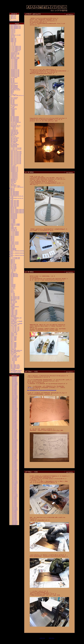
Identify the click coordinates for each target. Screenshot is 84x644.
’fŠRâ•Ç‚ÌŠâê (14, 185)
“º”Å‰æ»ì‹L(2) (14, 313)
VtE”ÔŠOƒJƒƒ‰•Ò (15, 356)
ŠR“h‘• (12, 93)
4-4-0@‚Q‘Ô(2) (14, 268)
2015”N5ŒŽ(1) (15, 457)
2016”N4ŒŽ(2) (15, 447)
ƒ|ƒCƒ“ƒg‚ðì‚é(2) (14, 123)
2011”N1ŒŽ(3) (15, 507)
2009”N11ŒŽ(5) (15, 522)
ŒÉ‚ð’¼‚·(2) (13, 262)
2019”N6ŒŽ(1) (15, 415)
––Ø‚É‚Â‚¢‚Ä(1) (14, 360)
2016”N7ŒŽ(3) (15, 444)
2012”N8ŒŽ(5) (15, 485)
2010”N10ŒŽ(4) (15, 510)
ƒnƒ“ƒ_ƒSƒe (13, 107)
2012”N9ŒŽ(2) (15, 484)
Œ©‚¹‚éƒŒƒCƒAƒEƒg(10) (15, 89)
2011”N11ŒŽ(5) (15, 495)
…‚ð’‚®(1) (13, 45)
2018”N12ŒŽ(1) (15, 420)
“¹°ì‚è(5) (13, 294)
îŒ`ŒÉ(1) (13, 115)
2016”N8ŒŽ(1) (15, 443)
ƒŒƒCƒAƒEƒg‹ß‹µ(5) (14, 83)
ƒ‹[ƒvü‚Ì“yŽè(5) (14, 65)
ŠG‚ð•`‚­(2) (13, 291)
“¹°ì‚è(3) (13, 361)
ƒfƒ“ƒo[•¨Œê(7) (14, 340)
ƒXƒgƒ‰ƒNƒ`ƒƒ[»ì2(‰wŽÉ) (17, 321)
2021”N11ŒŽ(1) (15, 384)
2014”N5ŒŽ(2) (15, 466)
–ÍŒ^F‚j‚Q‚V (13, 17)
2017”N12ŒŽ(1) (15, 429)
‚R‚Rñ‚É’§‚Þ (13, 166)
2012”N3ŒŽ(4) (15, 491)
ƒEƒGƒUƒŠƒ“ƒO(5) (14, 214)
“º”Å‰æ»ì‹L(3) (14, 312)
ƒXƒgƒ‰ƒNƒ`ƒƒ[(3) (14, 169)
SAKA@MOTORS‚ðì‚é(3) (16, 26)
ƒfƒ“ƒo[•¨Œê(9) (14, 338)
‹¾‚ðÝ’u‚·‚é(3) (14, 137)
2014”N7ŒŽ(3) (15, 464)
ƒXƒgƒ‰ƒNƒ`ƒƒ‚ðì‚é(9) (15, 53)
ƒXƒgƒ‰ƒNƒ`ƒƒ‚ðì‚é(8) (15, 54)
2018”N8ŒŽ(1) (15, 423)
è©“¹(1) (12, 283)
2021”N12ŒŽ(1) (15, 382)
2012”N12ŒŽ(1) (15, 481)
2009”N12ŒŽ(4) (15, 521)
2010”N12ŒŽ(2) (15, 508)
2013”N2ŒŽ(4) (15, 479)
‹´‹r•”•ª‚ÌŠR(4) (13, 219)
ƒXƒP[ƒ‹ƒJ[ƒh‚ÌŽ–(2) (15, 138)
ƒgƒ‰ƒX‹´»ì (14, 336)
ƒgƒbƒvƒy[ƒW (13, 15)
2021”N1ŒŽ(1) (15, 395)
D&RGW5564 (13, 300)
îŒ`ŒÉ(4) (13, 112)
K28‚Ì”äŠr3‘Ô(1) (14, 250)
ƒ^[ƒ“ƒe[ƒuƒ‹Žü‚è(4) (15, 232)
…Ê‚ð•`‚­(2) (13, 128)
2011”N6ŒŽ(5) (15, 501)
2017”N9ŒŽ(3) (15, 433)
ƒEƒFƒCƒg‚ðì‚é (14, 181)
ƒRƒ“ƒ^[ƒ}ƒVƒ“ (14, 165)
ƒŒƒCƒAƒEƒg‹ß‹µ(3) (14, 86)
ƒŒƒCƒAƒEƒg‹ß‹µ (14, 109)
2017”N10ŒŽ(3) (15, 432)
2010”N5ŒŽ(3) (15, 515)
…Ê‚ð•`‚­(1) (13, 129)
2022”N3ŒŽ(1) (15, 380)
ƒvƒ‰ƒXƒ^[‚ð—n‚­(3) (15, 242)
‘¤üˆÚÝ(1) (13, 271)
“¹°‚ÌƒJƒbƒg (13, 369)
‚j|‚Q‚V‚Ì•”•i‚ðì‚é (14, 105)
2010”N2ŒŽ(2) (15, 519)
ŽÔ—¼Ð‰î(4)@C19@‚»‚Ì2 (16, 350)
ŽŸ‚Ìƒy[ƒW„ (52, 638)
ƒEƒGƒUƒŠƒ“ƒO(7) (14, 146)
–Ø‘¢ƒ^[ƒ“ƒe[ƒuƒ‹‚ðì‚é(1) (16, 164)
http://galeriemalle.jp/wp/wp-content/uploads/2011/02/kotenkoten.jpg (42, 390)
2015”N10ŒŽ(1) (15, 453)
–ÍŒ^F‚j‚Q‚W (13, 18)
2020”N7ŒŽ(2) (15, 400)
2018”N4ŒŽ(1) (15, 427)
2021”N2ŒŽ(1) (15, 394)
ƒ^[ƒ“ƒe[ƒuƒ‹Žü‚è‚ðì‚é (15, 51)
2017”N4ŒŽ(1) (15, 436)
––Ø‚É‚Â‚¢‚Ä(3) (14, 358)
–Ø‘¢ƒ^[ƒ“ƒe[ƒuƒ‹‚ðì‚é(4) (16, 160)
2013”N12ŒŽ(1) (15, 470)
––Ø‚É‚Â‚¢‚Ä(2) (14, 359)
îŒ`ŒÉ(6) (13, 110)
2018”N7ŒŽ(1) (15, 424)
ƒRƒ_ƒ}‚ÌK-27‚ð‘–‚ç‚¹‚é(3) (15, 297)
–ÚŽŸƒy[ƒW (13, 16)
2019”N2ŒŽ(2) (15, 419)
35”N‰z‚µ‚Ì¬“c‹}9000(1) (15, 225)
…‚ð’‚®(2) (13, 44)
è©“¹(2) (12, 282)
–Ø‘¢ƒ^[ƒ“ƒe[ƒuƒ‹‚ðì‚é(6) (16, 158)
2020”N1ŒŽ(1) (15, 407)
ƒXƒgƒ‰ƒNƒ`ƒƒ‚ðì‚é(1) (15, 76)
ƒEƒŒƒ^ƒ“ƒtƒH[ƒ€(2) (15, 132)
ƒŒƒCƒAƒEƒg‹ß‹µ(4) (14, 85)
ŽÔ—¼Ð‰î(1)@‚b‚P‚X (15, 367)
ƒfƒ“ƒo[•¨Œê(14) (14, 319)
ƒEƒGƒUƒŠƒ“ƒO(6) (14, 147)
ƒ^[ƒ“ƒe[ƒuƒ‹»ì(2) (15, 330)
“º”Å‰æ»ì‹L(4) (14, 311)
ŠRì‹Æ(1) (13, 103)
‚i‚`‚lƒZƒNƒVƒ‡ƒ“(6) (14, 173)
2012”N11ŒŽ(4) (15, 482)
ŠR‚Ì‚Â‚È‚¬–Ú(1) (14, 208)
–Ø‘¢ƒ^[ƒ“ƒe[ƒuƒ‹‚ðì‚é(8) (16, 156)
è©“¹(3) (12, 281)
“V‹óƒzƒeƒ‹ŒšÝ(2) (14, 130)
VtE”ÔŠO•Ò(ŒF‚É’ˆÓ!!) (16, 318)
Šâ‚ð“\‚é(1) (13, 241)
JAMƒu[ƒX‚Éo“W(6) (15, 200)
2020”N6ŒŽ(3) (15, 401)
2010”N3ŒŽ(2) (15, 518)
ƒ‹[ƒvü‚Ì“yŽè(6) (14, 64)
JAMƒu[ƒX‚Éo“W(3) (15, 204)
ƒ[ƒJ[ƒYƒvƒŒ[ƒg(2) (15, 257)
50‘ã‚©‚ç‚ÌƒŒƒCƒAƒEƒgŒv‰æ (16, 373)
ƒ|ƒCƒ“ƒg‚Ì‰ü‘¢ (14, 353)
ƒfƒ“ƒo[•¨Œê (13, 348)
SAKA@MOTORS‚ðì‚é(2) (16, 27)
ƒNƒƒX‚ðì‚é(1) (14, 302)
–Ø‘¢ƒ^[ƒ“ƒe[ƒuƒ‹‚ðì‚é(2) (16, 162)
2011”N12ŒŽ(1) (15, 494)
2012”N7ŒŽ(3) (15, 486)
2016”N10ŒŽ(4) (15, 441)
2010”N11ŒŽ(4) (15, 509)
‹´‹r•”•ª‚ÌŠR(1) (13, 223)
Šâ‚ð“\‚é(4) (13, 237)
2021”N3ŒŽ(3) (15, 393)
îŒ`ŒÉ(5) (13, 111)
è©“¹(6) (12, 278)
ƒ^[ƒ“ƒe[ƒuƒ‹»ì (15, 331)
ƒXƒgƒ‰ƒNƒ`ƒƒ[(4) (14, 168)
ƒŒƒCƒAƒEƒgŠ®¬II (15, 25)
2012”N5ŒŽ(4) (15, 489)
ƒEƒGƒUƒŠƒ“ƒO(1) (14, 218)
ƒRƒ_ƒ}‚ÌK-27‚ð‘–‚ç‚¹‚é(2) (15, 298)
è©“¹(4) (12, 280)
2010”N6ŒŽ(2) (15, 514)
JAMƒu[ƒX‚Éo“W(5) (15, 202)
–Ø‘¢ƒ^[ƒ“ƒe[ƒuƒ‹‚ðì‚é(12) (16, 151)
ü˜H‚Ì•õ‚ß (13, 355)
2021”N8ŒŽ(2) (15, 387)
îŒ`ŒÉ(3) (13, 113)
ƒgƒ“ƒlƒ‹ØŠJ (13, 183)
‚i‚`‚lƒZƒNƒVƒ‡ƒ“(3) (14, 176)
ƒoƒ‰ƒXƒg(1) (13, 287)
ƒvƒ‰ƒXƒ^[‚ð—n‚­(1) (15, 244)
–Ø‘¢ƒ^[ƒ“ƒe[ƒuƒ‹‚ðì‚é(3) (16, 161)
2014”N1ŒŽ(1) (15, 469)
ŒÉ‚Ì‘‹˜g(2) (13, 189)
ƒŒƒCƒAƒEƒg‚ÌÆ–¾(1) (15, 58)
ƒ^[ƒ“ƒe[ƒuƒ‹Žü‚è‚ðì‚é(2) (16, 50)
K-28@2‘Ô (13, 303)
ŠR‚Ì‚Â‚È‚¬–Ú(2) (14, 207)
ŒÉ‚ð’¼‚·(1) (13, 263)
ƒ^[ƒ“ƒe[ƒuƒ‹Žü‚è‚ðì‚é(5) (16, 46)
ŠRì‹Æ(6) (13, 81)
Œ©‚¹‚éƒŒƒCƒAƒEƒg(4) (15, 192)
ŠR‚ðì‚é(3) (13, 245)
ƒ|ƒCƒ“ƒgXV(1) (14, 150)
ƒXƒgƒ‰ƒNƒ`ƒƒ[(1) (14, 171)
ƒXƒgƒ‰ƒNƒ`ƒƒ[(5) (14, 167)
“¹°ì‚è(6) (13, 293)
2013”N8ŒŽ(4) (15, 472)
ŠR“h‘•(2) (12, 92)
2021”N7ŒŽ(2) (15, 388)
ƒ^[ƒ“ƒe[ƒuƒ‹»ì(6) (15, 325)
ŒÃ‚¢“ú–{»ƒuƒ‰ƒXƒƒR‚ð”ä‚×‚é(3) (17, 211)
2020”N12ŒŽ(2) (15, 396)
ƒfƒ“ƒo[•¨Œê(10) (14, 337)
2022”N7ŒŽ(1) (15, 379)
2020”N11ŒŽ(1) (15, 397)
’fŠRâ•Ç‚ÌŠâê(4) (14, 134)
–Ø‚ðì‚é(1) (13, 37)
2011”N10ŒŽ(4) (15, 496)
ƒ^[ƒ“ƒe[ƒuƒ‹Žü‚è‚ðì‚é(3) (16, 48)
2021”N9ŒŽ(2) (15, 386)
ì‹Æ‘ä (12, 272)
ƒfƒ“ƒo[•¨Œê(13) (14, 322)
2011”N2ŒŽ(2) (15, 505)
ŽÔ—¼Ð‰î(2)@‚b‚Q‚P (15, 366)
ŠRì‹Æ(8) (13, 79)
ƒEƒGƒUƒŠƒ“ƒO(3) (14, 216)
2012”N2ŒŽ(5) (15, 492)
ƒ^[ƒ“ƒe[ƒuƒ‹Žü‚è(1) (15, 235)
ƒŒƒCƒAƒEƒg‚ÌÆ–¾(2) (15, 57)
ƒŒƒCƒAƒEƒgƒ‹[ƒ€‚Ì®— (16, 126)
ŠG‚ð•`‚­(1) (13, 292)
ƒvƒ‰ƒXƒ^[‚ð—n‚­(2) (15, 243)
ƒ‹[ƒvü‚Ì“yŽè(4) (14, 66)
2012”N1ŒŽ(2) (15, 493)
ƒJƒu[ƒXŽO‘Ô (13, 142)
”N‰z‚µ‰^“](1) (14, 317)
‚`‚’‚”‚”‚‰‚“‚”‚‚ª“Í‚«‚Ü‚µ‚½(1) (16, 149)
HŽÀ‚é (12, 226)
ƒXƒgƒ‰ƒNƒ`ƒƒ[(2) (14, 170)
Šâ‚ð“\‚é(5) (13, 236)
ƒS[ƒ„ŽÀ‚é (13, 288)
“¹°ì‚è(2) (13, 363)
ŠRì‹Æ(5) (13, 82)
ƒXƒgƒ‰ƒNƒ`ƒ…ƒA (14, 104)
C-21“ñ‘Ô (12, 184)
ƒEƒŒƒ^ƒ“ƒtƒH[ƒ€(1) (15, 133)
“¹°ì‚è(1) (13, 364)
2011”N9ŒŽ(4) (15, 498)
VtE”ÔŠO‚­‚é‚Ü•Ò (15, 357)
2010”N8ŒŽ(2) (15, 512)
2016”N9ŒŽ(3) (15, 442)
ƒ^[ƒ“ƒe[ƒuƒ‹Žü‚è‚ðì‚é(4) (16, 47)
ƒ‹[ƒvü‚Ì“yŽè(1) (14, 77)
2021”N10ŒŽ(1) (15, 385)
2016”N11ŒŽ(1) (15, 439)
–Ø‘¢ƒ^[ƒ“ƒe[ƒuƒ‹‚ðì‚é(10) (16, 154)
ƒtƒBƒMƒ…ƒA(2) (14, 55)
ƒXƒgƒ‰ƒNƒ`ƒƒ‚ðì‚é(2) (15, 75)
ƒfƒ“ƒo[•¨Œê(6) (14, 342)
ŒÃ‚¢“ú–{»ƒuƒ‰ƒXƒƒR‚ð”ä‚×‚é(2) (17, 212)
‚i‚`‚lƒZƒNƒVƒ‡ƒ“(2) (14, 177)
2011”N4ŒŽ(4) (15, 503)
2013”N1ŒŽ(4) (15, 480)
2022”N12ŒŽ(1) (15, 377)
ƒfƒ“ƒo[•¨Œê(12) (14, 326)
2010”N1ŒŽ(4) (15, 520)
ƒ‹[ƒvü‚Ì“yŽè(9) (14, 61)
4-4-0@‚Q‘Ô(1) (14, 269)
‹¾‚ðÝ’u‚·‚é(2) (14, 265)
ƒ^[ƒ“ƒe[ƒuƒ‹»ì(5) (15, 327)
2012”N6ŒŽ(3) (15, 488)
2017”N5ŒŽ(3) (15, 435)
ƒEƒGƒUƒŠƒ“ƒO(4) (14, 215)
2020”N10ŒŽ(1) (15, 398)
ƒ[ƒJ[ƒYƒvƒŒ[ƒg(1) (15, 259)
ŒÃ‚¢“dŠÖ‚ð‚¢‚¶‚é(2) (14, 275)
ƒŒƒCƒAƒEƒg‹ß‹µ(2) (14, 88)
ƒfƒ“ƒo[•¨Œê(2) (14, 347)
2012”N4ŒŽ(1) (15, 490)
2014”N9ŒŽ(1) (15, 462)
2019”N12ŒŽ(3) (15, 408)
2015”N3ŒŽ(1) (15, 458)
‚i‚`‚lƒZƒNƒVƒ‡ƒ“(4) (14, 175)
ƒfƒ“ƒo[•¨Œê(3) (14, 346)
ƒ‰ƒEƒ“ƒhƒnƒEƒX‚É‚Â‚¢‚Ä (15, 351)
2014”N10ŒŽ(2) (15, 461)
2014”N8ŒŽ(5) (15, 463)
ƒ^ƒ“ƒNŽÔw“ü (14, 320)
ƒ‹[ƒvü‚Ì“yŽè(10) (14, 60)
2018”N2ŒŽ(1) (15, 428)
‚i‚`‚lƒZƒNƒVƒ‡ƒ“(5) (14, 174)
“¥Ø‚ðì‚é (13, 84)
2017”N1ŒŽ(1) (15, 438)
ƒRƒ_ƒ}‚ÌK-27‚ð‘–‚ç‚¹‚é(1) (15, 299)
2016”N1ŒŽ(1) (15, 450)
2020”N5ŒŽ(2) (15, 403)
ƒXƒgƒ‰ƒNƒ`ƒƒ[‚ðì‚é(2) (15, 90)
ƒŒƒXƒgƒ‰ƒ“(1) (14, 180)
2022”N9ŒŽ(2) (15, 378)
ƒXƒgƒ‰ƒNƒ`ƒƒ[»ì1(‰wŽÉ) (17, 323)
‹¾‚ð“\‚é (12, 290)
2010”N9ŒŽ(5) (15, 511)
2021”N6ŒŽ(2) (15, 389)
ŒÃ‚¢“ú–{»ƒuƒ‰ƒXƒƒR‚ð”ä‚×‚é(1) (17, 213)
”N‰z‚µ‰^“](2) (14, 316)
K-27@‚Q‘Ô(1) (14, 266)
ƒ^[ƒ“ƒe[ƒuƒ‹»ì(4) (15, 328)
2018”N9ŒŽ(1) (15, 422)
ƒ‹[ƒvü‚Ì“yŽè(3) (14, 67)
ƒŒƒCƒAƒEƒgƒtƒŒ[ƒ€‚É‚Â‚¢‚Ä (16, 370)
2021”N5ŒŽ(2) (15, 390)
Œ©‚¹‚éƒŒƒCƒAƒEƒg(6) (15, 120)
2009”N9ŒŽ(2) (15, 524)
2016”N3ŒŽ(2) (15, 448)
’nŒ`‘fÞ (12, 341)
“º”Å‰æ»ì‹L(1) (14, 315)
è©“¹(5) (12, 279)
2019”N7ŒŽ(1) (15, 414)
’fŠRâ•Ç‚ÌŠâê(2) (14, 141)
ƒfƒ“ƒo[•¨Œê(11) (14, 332)
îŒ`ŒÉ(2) (13, 114)
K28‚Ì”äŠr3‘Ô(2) (14, 249)
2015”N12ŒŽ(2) (15, 451)
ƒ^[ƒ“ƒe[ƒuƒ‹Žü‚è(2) (15, 234)
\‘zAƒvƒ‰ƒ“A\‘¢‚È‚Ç (16, 372)
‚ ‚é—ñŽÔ (12, 108)
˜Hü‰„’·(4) (13, 31)
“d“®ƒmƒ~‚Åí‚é (14, 273)
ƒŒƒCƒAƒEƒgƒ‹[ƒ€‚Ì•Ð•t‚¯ (16, 186)
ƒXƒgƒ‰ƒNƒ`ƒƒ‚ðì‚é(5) (15, 72)
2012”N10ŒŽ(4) (15, 483)
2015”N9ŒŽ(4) (15, 454)
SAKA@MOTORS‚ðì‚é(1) (16, 28)
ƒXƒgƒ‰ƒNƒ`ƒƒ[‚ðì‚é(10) (16, 35)
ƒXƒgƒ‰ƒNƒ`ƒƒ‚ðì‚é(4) (15, 73)
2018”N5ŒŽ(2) (15, 426)
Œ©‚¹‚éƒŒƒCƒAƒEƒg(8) (15, 118)
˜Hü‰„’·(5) (13, 29)
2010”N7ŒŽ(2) (15, 513)
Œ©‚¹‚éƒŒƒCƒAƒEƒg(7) (15, 119)
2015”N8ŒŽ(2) (15, 455)
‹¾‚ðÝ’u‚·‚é (13, 289)
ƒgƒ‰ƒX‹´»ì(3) (14, 334)
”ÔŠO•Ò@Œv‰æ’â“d (15, 307)
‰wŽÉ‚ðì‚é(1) (14, 42)
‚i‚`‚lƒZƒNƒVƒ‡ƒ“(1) (14, 178)
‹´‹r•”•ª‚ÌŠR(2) (13, 222)
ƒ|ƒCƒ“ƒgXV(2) (14, 143)
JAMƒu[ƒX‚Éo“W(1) (15, 206)
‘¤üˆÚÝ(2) (13, 270)
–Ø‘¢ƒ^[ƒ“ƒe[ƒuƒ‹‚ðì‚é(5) (16, 159)
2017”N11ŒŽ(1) (15, 431)
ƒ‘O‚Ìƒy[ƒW (42, 638)
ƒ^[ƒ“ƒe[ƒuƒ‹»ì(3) (15, 329)
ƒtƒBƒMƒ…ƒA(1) (14, 56)
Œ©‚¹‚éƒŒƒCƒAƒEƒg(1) (15, 195)
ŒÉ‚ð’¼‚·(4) (13, 260)
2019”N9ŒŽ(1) (15, 412)
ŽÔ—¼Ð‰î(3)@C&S (15, 365)
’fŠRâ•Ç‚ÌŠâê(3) (14, 139)
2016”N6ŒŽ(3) (15, 445)
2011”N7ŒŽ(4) (15, 500)
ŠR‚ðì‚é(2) (13, 246)
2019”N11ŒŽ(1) (15, 409)
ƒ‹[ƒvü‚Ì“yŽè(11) (14, 52)
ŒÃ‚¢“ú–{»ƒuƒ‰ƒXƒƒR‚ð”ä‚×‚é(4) (17, 209)
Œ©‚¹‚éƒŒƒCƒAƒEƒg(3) (15, 193)
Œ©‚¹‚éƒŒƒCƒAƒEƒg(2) (15, 194)
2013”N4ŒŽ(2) (15, 476)
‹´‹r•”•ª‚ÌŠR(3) (13, 221)
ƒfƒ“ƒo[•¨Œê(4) (14, 345)
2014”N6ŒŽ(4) (15, 465)
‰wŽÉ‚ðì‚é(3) (14, 39)
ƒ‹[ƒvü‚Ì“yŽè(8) (14, 62)
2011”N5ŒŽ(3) (15, 502)
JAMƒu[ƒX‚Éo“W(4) (15, 203)
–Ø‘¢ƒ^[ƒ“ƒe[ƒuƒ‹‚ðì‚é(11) (16, 152)
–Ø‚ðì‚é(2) (13, 36)
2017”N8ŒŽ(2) (15, 434)
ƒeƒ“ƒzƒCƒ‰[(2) (14, 230)
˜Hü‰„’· (13, 34)
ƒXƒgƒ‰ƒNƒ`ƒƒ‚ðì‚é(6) (15, 71)
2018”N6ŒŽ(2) (15, 425)
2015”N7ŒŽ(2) (15, 456)
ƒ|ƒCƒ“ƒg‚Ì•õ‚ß (14, 354)
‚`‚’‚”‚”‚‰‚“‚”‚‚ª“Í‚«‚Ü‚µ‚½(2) (16, 148)
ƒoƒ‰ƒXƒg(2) (13, 285)
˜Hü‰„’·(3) (13, 32)
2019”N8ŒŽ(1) (15, 413)
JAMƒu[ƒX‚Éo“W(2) (15, 205)
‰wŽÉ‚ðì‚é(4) (14, 38)
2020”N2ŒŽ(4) (15, 406)
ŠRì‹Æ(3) (13, 101)
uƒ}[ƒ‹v (30, 388)
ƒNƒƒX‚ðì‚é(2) (14, 301)
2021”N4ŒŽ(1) (15, 391)
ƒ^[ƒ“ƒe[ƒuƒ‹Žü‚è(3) (15, 233)
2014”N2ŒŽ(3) (15, 467)
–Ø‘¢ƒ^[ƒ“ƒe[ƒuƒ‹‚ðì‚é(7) (16, 157)
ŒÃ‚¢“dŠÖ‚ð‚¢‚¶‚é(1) (14, 276)
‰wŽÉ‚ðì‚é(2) (14, 41)
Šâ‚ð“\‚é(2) (13, 240)
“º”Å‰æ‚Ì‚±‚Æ (13, 349)
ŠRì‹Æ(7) (13, 80)
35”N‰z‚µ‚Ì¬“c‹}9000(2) (15, 224)
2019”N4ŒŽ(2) (15, 417)
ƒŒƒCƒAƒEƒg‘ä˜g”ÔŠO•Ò (15, 368)
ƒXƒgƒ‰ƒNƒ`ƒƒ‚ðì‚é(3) (15, 74)
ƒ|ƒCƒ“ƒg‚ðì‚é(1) (14, 124)
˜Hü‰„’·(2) (13, 33)
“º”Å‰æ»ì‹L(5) (14, 310)
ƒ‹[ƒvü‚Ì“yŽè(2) (14, 69)
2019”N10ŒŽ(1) (15, 410)
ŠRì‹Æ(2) (13, 102)
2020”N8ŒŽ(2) (15, 399)
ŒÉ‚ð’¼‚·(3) (13, 261)
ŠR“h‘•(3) (12, 91)
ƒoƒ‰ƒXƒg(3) (13, 284)
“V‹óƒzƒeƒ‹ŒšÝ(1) (14, 131)
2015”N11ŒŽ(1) (15, 452)
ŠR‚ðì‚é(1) (13, 247)
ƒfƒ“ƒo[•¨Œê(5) (14, 344)
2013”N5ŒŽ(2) (15, 475)
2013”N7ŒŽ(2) (15, 473)
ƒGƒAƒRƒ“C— (14, 94)
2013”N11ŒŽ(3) (15, 471)
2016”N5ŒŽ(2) (15, 446)
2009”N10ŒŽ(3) (15, 523)
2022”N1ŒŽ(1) (15, 381)
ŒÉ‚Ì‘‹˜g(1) (13, 190)
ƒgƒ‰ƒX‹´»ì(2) (14, 335)
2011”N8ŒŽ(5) (15, 499)
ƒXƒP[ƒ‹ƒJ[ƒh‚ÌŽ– (14, 140)
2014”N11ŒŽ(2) (15, 460)
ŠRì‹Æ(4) (13, 100)
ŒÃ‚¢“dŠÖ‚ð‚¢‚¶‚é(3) (14, 274)
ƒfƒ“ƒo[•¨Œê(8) (14, 339)
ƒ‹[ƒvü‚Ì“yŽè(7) (14, 63)
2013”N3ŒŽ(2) (15, 477)
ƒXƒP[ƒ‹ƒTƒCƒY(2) (14, 98)
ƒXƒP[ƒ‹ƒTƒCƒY (14, 99)
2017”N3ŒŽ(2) (15, 437)
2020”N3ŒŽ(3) (15, 405)
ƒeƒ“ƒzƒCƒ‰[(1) (14, 231)
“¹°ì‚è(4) (13, 295)
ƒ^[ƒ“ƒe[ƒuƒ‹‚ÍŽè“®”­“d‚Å (16, 122)
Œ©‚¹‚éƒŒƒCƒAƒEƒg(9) (15, 117)
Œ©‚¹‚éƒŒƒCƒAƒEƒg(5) (15, 121)
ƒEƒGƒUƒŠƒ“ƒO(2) (14, 217)
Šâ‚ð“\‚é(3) (13, 238)
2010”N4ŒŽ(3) (15, 517)
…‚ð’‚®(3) (13, 43)
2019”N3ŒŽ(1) (15, 418)
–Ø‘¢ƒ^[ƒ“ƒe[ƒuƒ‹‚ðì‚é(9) (16, 155)
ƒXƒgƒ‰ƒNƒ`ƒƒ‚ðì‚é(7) (15, 70)
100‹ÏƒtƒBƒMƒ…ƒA (14, 179)
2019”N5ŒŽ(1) (15, 416)
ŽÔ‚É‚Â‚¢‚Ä (13, 136)
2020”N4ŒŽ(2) (15, 404)
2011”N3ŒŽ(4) (15, 504)
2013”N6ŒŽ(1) (15, 474)
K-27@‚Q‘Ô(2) (14, 264)
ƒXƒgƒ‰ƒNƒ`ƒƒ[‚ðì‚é (15, 127)
